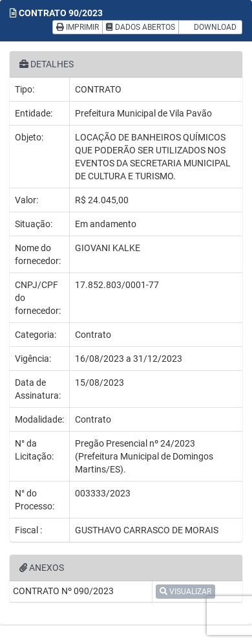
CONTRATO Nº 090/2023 (63, 591)
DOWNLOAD (210, 27)
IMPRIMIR (78, 27)
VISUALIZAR (185, 592)
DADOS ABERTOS (141, 27)
